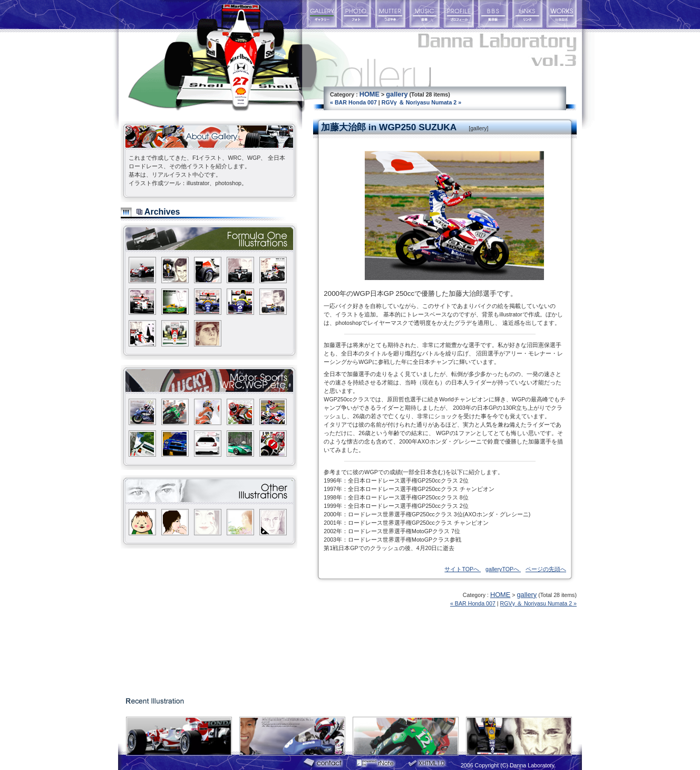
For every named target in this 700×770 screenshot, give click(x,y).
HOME (370, 94)
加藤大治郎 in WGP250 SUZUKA (389, 127)
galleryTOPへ (503, 569)
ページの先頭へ (546, 569)
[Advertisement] (200, 620)
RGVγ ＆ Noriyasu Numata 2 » (421, 102)
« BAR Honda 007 (353, 102)
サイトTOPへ (463, 569)
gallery (397, 94)
